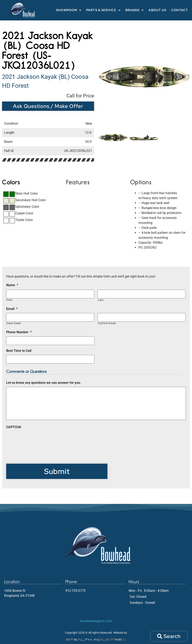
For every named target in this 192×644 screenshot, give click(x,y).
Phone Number (19, 332)
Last (101, 300)
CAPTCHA (14, 427)
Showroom (69, 10)
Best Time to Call (19, 351)
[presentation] (38, 439)
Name (12, 285)
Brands (135, 10)
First (9, 300)
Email (12, 309)
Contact (180, 10)
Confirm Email (107, 323)
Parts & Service (103, 10)
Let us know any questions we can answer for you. (44, 383)
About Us (157, 10)
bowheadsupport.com (96, 621)
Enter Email (14, 323)
